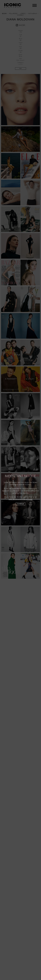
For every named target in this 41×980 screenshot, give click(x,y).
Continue (20, 504)
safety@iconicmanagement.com (21, 499)
